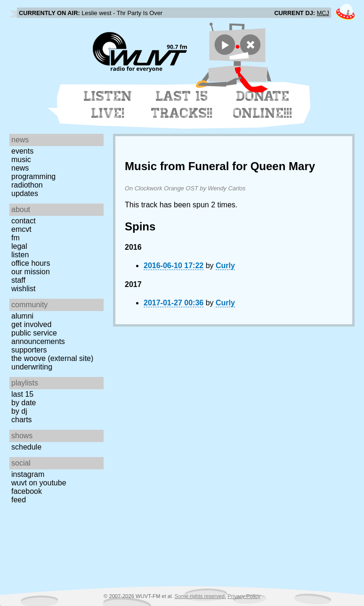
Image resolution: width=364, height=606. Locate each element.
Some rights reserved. (200, 596)
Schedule (26, 447)
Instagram (28, 474)
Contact (24, 221)
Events (22, 151)
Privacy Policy (244, 596)
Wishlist (24, 289)
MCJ (323, 13)
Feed (19, 500)
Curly (225, 266)
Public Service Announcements (38, 337)
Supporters (29, 350)
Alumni (22, 316)
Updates (25, 193)
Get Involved (31, 324)
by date (24, 403)
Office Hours (31, 263)
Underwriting (32, 367)
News (20, 168)
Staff (18, 280)
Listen (20, 255)
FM (16, 238)
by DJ (19, 411)
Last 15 (22, 394)
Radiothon (27, 185)
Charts (22, 420)
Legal (19, 246)
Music (21, 160)
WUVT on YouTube (39, 483)
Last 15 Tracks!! (182, 105)
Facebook (27, 491)
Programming (33, 176)
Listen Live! (108, 105)
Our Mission (31, 272)
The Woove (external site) (52, 358)
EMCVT (21, 229)
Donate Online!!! (263, 105)
